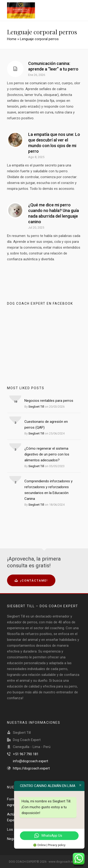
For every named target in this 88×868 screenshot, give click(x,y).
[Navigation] (78, 11)
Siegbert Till (36, 407)
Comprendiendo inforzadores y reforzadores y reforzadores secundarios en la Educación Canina (48, 490)
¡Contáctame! (31, 580)
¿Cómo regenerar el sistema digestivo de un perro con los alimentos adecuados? (47, 454)
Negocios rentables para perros (49, 401)
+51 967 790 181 (26, 754)
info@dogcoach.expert (31, 761)
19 (15, 402)
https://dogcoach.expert (31, 768)
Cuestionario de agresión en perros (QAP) (46, 425)
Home (12, 39)
